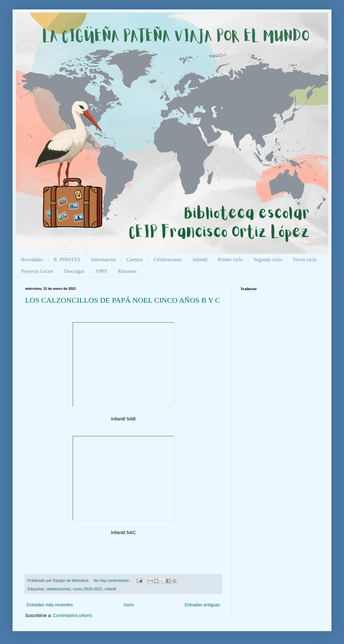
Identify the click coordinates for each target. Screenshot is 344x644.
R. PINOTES (67, 260)
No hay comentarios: (112, 581)
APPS (101, 271)
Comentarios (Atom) (73, 615)
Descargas (74, 271)
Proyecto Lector (37, 271)
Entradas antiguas (202, 605)
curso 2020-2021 (88, 589)
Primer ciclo (231, 260)
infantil (110, 589)
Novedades (32, 260)
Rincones (127, 271)
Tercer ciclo (305, 260)
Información (103, 260)
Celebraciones (168, 260)
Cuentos (135, 260)
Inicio (129, 605)
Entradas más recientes (50, 605)
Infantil (200, 260)
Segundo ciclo (268, 260)
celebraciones (59, 589)
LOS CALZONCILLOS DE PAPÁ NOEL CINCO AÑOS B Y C (123, 300)
